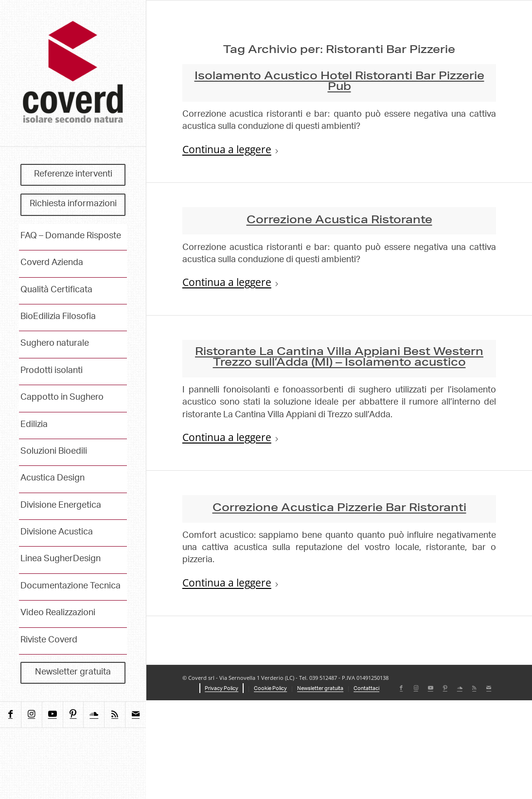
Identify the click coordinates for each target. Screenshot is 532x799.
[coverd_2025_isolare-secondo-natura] (73, 73)
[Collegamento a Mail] (135, 715)
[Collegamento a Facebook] (10, 715)
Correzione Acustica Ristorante (339, 221)
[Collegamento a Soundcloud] (94, 715)
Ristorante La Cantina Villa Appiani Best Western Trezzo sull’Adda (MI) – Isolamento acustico (339, 358)
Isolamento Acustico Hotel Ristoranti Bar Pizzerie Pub (339, 82)
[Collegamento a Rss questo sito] (115, 715)
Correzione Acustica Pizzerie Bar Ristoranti (339, 509)
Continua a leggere (231, 150)
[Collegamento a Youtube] (52, 715)
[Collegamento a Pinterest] (73, 715)
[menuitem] (73, 175)
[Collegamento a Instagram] (31, 715)
